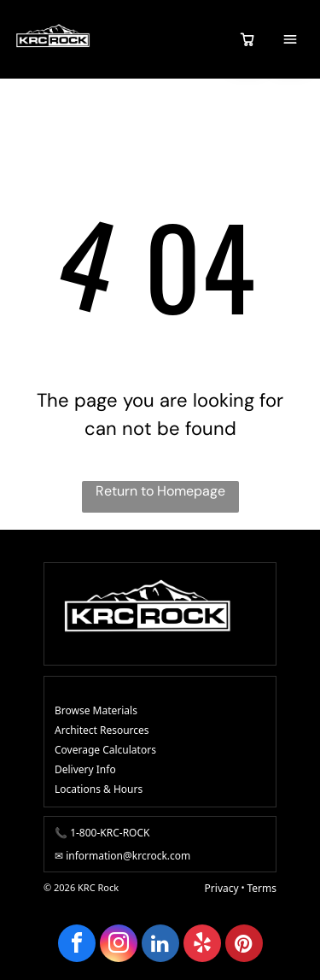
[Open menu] (290, 39)
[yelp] (202, 945)
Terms (262, 888)
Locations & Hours (99, 789)
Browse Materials (96, 710)
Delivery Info (85, 769)
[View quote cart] (247, 39)
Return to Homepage (160, 491)
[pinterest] (244, 945)
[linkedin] (160, 945)
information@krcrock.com (128, 856)
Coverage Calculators (105, 750)
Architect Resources (102, 730)
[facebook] (77, 945)
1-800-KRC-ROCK (110, 833)
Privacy (222, 888)
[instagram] (119, 945)
